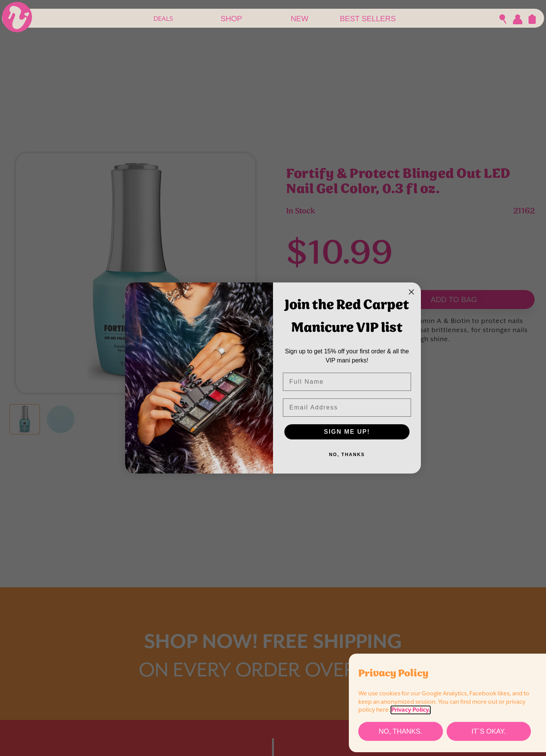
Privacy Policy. (411, 710)
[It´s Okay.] (489, 731)
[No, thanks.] (401, 731)
